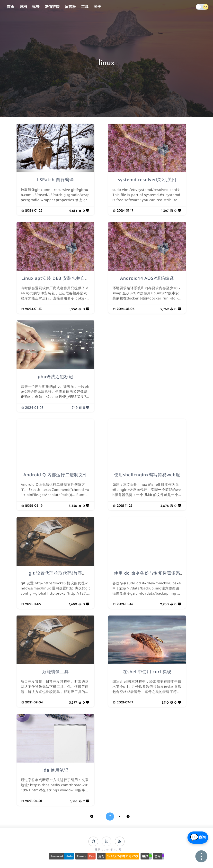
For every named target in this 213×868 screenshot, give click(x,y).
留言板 (70, 7)
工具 (85, 7)
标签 (36, 7)
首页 (11, 7)
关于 (97, 7)
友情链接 (52, 7)
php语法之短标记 (55, 377)
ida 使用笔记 (55, 770)
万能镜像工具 (55, 672)
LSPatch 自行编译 (56, 180)
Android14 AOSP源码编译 (147, 278)
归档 (23, 7)
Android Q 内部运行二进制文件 (55, 475)
